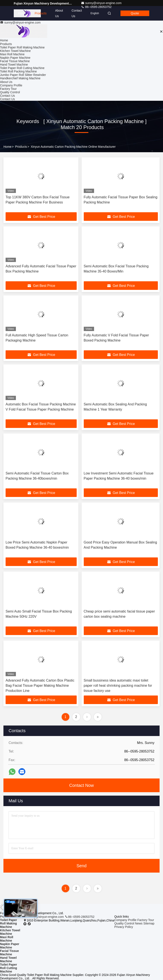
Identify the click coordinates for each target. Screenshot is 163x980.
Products (40, 13)
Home (22, 13)
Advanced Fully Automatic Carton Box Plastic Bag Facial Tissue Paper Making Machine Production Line (40, 686)
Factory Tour (8, 89)
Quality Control (10, 92)
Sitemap (149, 923)
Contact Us (77, 13)
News (139, 923)
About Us (59, 13)
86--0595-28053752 (80, 917)
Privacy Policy (124, 927)
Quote (135, 13)
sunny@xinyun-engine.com (101, 3)
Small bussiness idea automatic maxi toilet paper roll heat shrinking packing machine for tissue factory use (118, 686)
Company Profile (11, 85)
